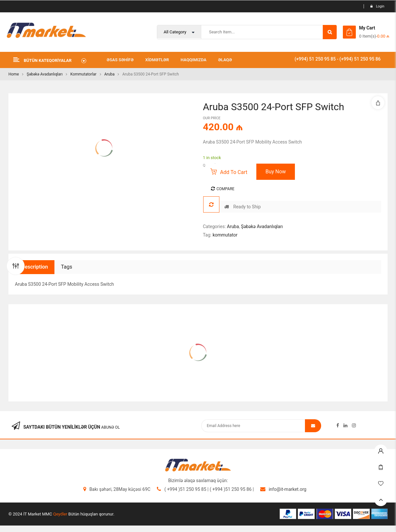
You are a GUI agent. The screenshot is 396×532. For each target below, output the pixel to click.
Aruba (110, 74)
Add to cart (234, 172)
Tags (67, 267)
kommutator (225, 235)
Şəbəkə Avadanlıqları (45, 74)
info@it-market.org (287, 489)
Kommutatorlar (83, 74)
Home (14, 74)
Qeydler (60, 514)
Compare (225, 189)
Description (35, 267)
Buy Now (276, 172)
